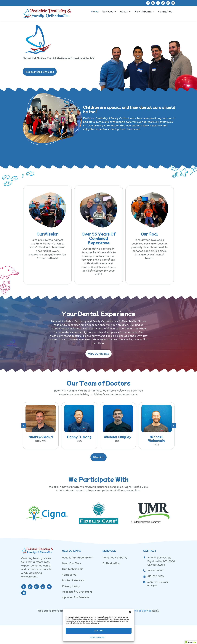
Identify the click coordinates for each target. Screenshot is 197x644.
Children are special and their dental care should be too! (129, 109)
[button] (130, 612)
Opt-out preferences (97, 637)
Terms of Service (141, 611)
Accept (99, 631)
